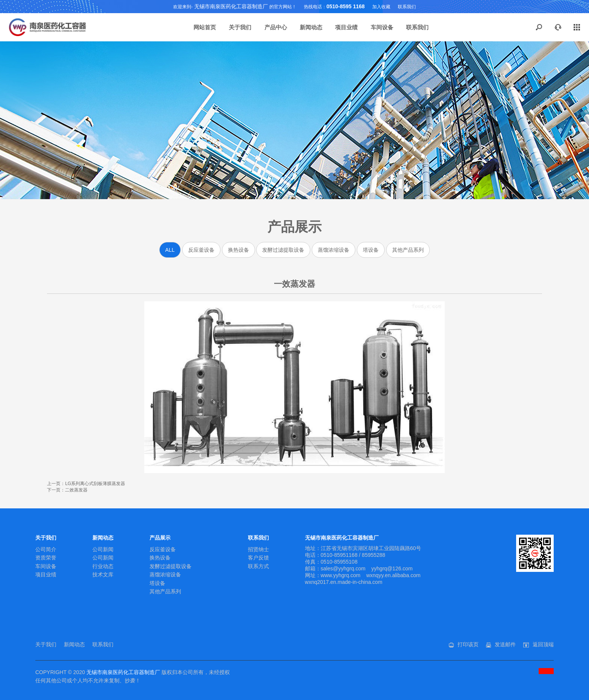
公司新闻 (103, 549)
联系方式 (258, 566)
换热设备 (239, 250)
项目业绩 (346, 27)
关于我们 (240, 27)
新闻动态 (311, 27)
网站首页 (205, 27)
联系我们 (407, 7)
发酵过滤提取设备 (283, 250)
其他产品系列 (408, 250)
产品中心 (276, 27)
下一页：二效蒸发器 (67, 490)
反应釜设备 (201, 250)
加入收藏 (381, 7)
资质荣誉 (46, 558)
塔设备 (371, 250)
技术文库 (103, 575)
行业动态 (103, 566)
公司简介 (46, 549)
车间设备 (382, 27)
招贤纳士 (258, 549)
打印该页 (468, 644)
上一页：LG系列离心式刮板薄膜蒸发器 (86, 484)
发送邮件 (505, 644)
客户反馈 (258, 558)
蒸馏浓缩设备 (334, 250)
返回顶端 (543, 644)
